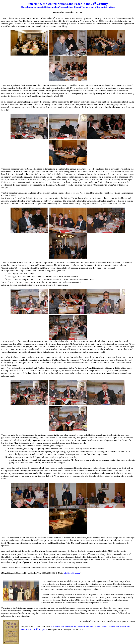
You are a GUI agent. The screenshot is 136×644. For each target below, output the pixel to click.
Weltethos (55, 627)
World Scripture (40, 629)
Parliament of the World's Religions (77, 627)
